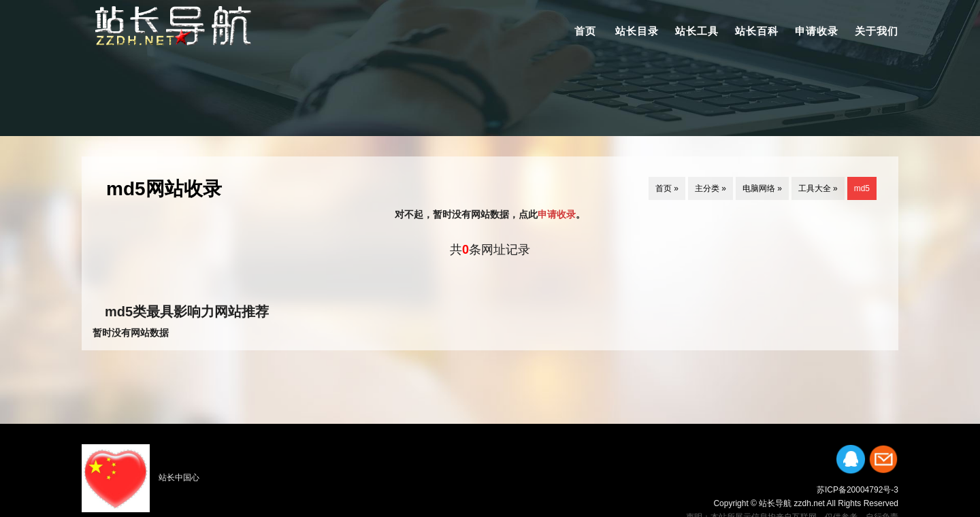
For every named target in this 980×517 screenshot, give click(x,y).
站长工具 (697, 31)
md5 (862, 188)
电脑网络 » (762, 188)
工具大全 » (818, 188)
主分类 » (710, 188)
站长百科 (757, 31)
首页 (585, 31)
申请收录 (817, 31)
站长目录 (637, 31)
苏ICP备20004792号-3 (857, 490)
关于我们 (877, 31)
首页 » (667, 188)
